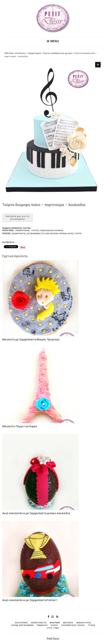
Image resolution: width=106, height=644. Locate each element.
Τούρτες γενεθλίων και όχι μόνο (47, 230)
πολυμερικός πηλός (73, 625)
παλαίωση (42, 625)
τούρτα (78, 234)
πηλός (55, 625)
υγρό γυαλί (53, 628)
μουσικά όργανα (58, 234)
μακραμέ (55, 623)
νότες (71, 234)
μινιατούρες (84, 623)
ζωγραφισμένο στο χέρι (38, 234)
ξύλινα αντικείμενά (22, 625)
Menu (53, 41)
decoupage (21, 623)
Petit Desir (53, 639)
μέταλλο (68, 623)
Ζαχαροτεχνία (22, 230)
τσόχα (91, 625)
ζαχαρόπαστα (18, 234)
